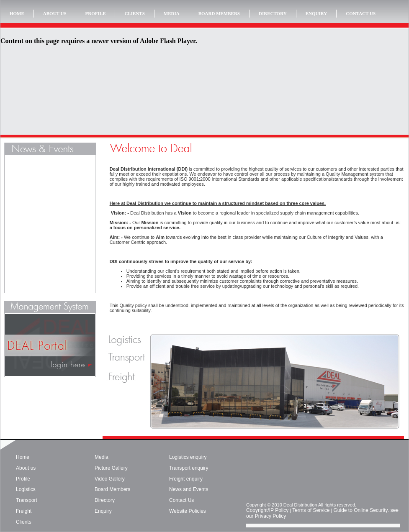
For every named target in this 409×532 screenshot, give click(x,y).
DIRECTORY (273, 13)
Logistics (26, 489)
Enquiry (103, 511)
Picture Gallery (111, 468)
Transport (27, 500)
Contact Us (181, 500)
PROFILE (96, 13)
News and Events (189, 489)
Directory (105, 500)
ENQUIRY (316, 13)
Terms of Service (311, 510)
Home (23, 457)
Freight (24, 511)
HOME (17, 13)
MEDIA (172, 13)
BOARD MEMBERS (219, 13)
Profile (23, 479)
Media (102, 457)
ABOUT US (55, 13)
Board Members (112, 489)
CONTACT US (361, 13)
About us (26, 468)
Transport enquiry (189, 468)
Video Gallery (110, 479)
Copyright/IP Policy (267, 510)
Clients (24, 522)
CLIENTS (134, 13)
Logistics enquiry (188, 457)
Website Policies (188, 511)
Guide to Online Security (360, 510)
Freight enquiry (186, 479)
